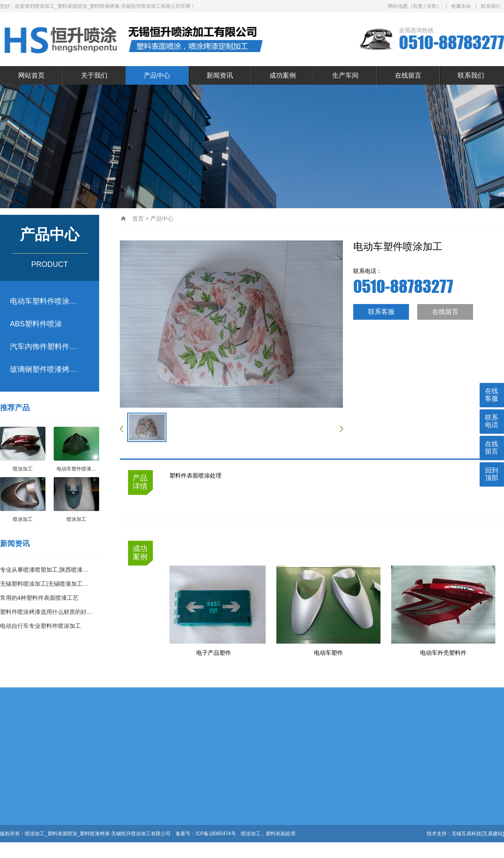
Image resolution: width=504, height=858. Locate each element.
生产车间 (345, 75)
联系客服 (381, 312)
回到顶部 (492, 474)
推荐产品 (15, 408)
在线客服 (492, 395)
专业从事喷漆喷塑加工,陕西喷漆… (44, 570)
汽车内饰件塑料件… (43, 347)
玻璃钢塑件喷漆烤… (43, 369)
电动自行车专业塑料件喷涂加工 (40, 626)
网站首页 (31, 75)
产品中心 (157, 75)
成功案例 (283, 75)
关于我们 (94, 75)
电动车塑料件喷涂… (43, 301)
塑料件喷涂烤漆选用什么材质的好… (46, 612)
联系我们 (491, 6)
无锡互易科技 (466, 834)
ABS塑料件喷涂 (36, 324)
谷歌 (432, 6)
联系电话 (492, 421)
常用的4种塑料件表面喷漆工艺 (39, 598)
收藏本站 (461, 6)
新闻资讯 (220, 75)
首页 (138, 219)
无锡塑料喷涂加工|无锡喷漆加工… (44, 584)
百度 (418, 6)
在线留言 (408, 75)
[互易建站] (493, 834)
